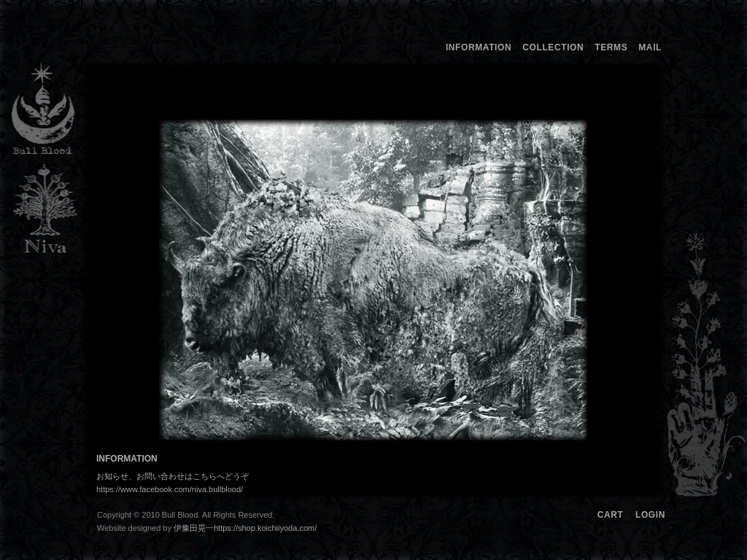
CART (611, 515)
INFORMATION (479, 47)
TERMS (611, 47)
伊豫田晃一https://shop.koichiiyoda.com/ (253, 528)
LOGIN (650, 515)
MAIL (650, 47)
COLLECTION (553, 47)
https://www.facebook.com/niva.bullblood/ (170, 489)
